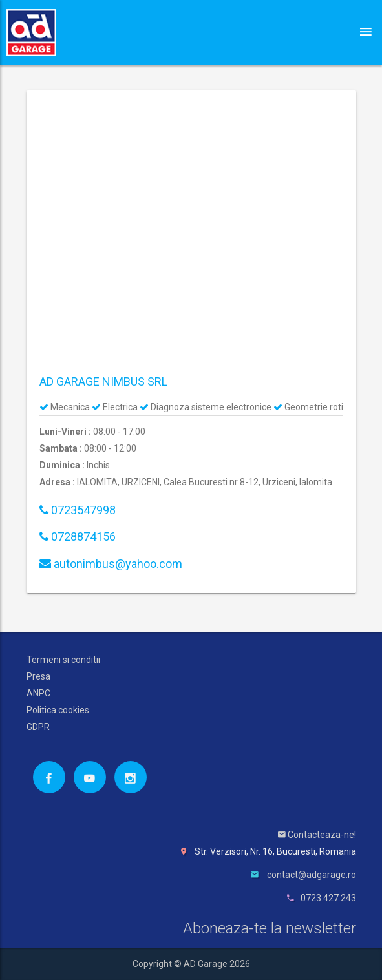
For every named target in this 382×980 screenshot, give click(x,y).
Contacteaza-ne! (317, 835)
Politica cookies (58, 710)
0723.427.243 (328, 898)
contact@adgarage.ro (312, 875)
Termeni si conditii (63, 660)
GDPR (38, 727)
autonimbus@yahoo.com (111, 564)
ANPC (38, 693)
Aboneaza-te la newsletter (270, 928)
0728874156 (78, 537)
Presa (38, 676)
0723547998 (78, 510)
